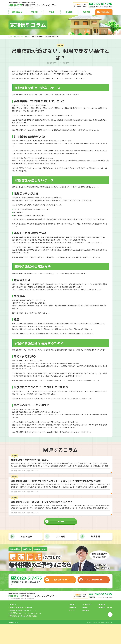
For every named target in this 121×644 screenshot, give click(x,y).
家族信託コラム (19, 37)
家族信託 (28, 37)
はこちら (57, 581)
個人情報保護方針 (13, 624)
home (10, 37)
